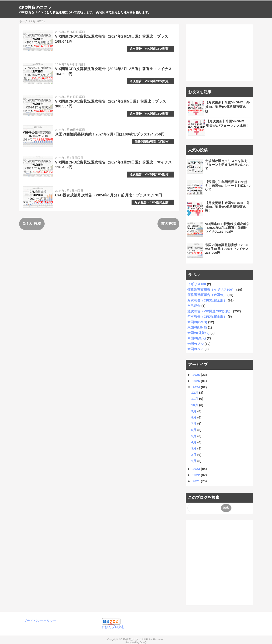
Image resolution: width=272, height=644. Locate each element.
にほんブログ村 (113, 627)
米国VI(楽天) (197, 338)
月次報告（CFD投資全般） (153, 202)
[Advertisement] (219, 53)
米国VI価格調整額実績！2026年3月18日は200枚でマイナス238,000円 (227, 249)
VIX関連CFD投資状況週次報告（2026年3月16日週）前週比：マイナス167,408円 (228, 228)
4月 (194, 442)
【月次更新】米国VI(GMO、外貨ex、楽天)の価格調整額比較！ (227, 107)
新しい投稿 (32, 224)
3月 (194, 448)
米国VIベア (195, 349)
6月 (194, 430)
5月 (194, 436)
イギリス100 (197, 284)
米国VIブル (195, 344)
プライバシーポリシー (40, 621)
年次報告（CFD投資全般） (207, 316)
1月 (194, 461)
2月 (194, 455)
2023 (197, 469)
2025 (197, 381)
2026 (197, 375)
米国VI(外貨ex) (198, 333)
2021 (197, 481)
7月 (194, 423)
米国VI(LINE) (197, 327)
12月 (195, 392)
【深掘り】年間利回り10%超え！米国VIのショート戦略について (228, 186)
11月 (195, 399)
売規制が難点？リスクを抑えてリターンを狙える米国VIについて (228, 165)
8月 (194, 417)
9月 (194, 411)
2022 (197, 475)
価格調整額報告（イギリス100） (211, 290)
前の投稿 (168, 224)
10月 (195, 405)
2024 (197, 387)
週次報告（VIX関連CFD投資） (150, 49)
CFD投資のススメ (36, 8)
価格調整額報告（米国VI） (153, 142)
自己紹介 (194, 306)
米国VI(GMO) (197, 322)
